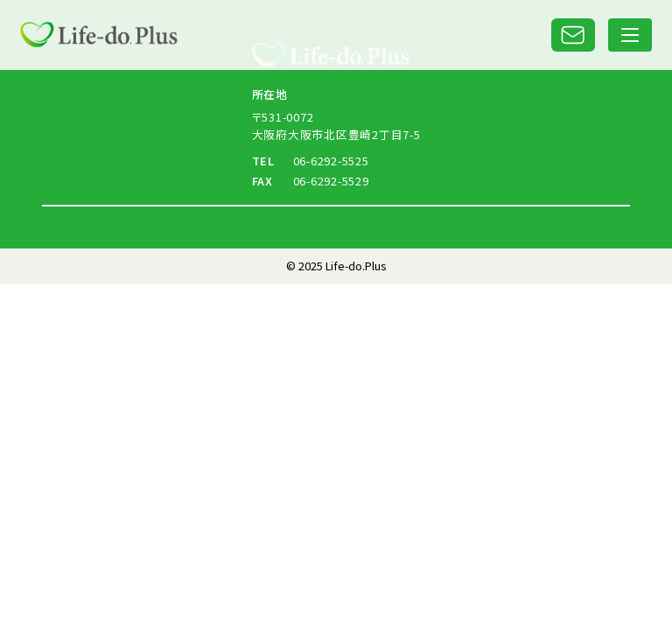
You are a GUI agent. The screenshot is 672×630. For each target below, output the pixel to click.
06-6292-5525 (331, 161)
